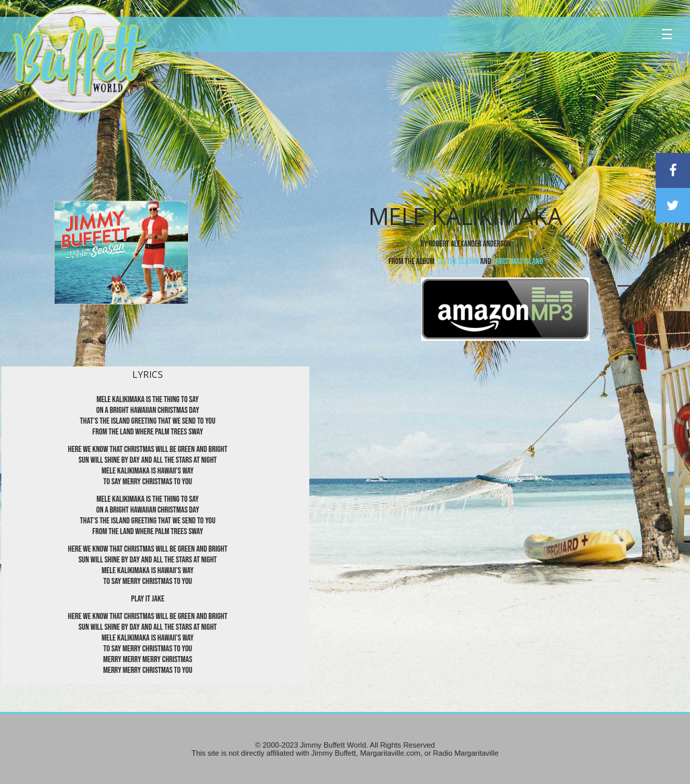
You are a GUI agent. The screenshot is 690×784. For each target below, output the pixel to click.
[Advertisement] (415, 125)
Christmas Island (518, 261)
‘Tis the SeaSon (458, 261)
